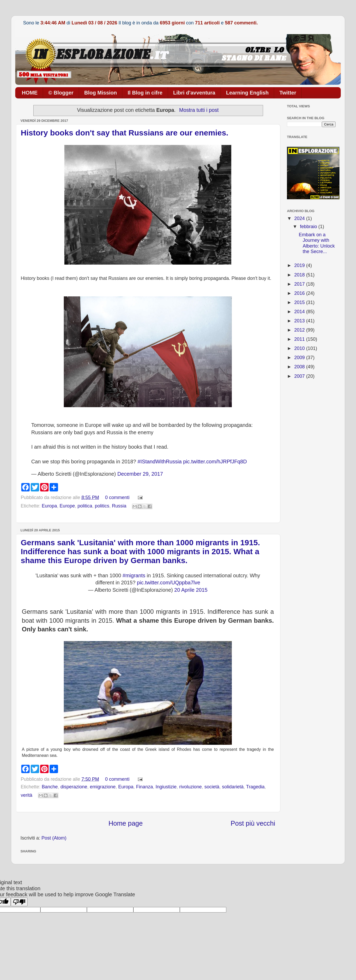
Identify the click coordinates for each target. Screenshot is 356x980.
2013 (300, 321)
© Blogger (61, 93)
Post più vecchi (253, 823)
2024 (300, 218)
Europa (49, 506)
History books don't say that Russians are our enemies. (125, 133)
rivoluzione (190, 787)
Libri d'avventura (194, 93)
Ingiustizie (166, 787)
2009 (300, 358)
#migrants (134, 575)
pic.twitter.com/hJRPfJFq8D (215, 462)
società (212, 787)
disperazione (74, 787)
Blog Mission (101, 93)
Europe (67, 506)
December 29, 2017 (140, 474)
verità (27, 795)
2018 (300, 275)
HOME (30, 93)
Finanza (144, 787)
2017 (300, 284)
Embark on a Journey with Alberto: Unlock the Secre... (317, 243)
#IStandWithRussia (160, 462)
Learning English (247, 93)
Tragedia (255, 787)
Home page (125, 823)
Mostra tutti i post (199, 110)
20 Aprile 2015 (191, 590)
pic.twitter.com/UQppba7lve (169, 583)
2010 (300, 348)
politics (102, 506)
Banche (50, 787)
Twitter (288, 93)
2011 (300, 339)
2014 (300, 312)
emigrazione (103, 787)
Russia (119, 506)
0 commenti (117, 497)
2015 (300, 302)
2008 (300, 367)
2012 (300, 330)
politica (85, 506)
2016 (300, 293)
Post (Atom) (54, 838)
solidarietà (233, 787)
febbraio (309, 227)
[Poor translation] (19, 902)
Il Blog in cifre (145, 93)
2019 (300, 265)
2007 (300, 376)
